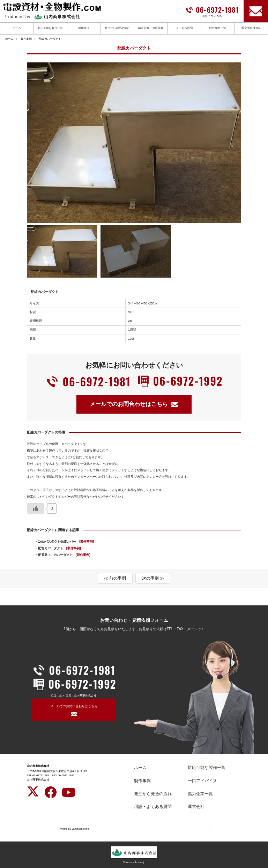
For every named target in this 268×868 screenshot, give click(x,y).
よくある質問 (184, 28)
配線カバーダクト (50, 39)
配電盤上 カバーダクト (64, 555)
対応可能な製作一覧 (50, 28)
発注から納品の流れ (117, 28)
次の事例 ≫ (153, 578)
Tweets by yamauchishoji (74, 829)
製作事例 (84, 28)
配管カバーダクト (59, 548)
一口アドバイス (202, 781)
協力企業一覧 (200, 794)
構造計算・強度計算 (151, 28)
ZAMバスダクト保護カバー (66, 542)
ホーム (17, 28)
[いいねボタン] (36, 508)
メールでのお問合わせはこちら (134, 404)
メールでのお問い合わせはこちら (74, 706)
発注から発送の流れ (153, 794)
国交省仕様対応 (251, 28)
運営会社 (196, 807)
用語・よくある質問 (153, 807)
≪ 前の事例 (115, 578)
